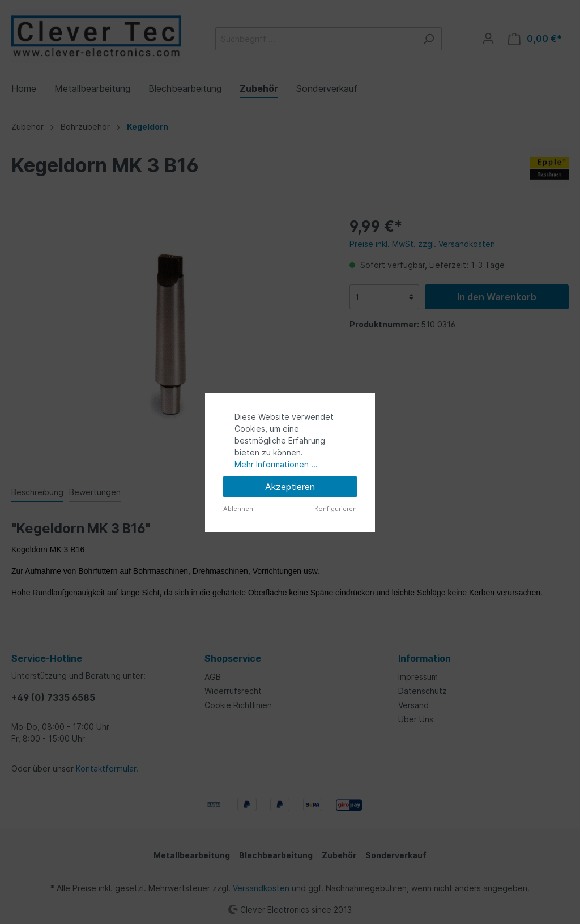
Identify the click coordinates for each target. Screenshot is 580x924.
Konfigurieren (336, 509)
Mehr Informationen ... (276, 464)
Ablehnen (238, 509)
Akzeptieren (290, 487)
